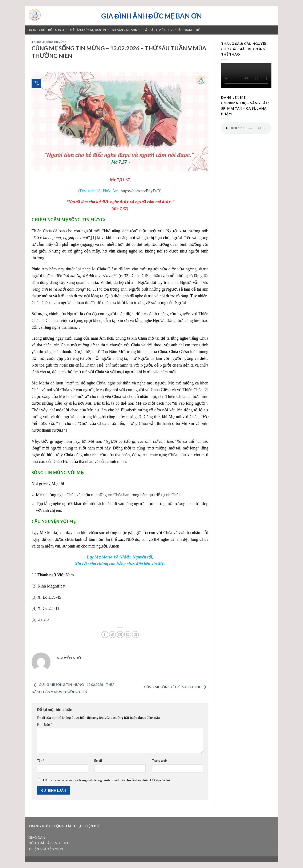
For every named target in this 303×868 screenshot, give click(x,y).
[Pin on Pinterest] (128, 635)
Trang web (159, 761)
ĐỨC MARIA (58, 30)
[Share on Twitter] (112, 635)
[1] (93, 238)
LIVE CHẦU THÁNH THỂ (184, 30)
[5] (34, 619)
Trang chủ (37, 30)
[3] (140, 417)
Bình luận (44, 724)
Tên (40, 761)
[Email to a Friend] (120, 635)
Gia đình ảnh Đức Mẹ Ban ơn (151, 16)
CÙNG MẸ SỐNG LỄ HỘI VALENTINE (176, 687)
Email (99, 761)
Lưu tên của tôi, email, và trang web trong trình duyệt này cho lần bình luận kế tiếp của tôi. (107, 780)
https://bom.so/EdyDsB (140, 191)
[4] (64, 430)
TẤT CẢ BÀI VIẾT (154, 30)
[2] (206, 390)
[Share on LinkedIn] (135, 635)
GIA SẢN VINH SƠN (126, 30)
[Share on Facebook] (105, 635)
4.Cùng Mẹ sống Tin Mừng (49, 42)
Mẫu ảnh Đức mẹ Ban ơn (89, 30)
